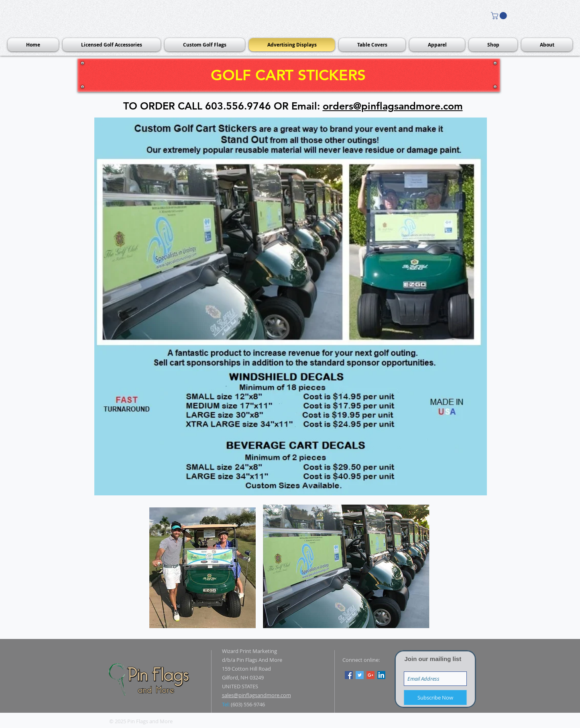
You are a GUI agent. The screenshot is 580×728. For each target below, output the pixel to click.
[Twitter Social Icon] (360, 675)
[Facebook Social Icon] (349, 675)
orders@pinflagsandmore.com (393, 106)
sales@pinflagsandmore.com (256, 695)
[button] (500, 16)
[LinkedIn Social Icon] (381, 675)
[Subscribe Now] (435, 698)
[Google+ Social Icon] (370, 675)
